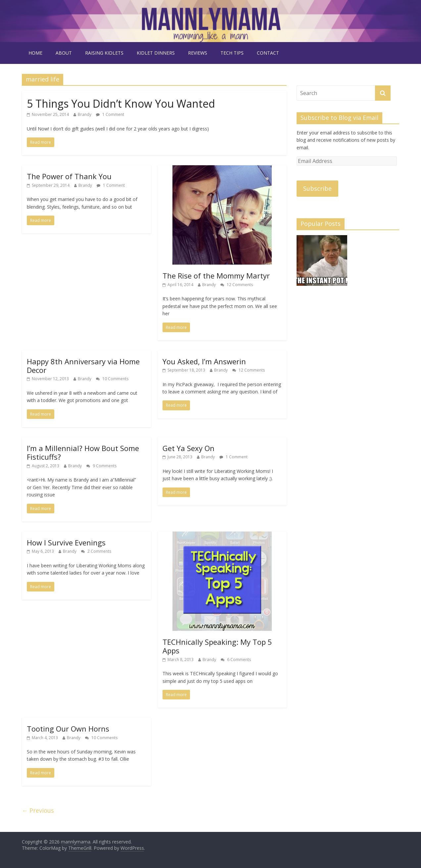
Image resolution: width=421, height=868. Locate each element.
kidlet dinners (156, 53)
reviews (198, 53)
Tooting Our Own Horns (68, 729)
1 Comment (110, 114)
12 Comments (237, 285)
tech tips (232, 53)
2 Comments (96, 551)
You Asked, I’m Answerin (204, 361)
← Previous (38, 810)
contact (268, 53)
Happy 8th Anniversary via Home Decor (83, 366)
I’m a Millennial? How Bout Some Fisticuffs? (83, 452)
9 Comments (101, 466)
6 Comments (236, 660)
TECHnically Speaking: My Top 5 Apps (217, 646)
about (64, 53)
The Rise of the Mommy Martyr (216, 276)
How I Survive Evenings (66, 542)
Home (35, 53)
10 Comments (112, 379)
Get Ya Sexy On (188, 448)
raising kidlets (104, 53)
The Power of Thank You (69, 176)
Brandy (85, 114)
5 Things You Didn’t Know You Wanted (121, 103)
